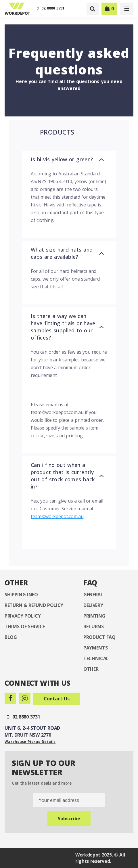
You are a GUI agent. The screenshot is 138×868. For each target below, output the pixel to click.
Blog (11, 637)
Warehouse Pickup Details (30, 742)
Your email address (59, 800)
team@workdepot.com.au (57, 516)
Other (91, 669)
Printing (94, 616)
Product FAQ (99, 637)
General (93, 595)
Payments (95, 648)
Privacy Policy (23, 616)
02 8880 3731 (53, 8)
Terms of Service (25, 626)
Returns (94, 626)
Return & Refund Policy (34, 605)
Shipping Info (21, 595)
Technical (96, 658)
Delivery (93, 605)
